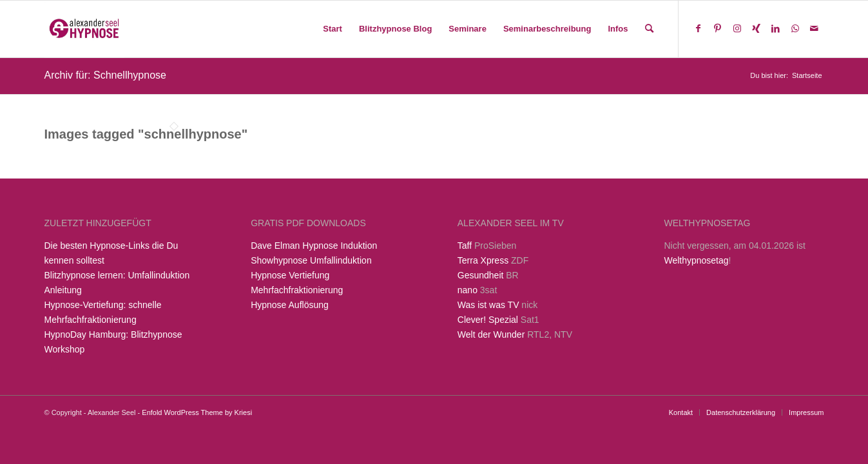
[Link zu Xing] (757, 28)
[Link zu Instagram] (737, 28)
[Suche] (649, 29)
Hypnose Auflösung (290, 305)
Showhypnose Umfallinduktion (311, 260)
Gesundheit (481, 275)
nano (468, 290)
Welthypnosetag (696, 260)
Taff (465, 246)
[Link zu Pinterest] (718, 28)
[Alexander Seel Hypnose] (85, 29)
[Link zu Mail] (815, 28)
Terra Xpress (483, 260)
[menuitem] (333, 29)
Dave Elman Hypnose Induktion (314, 246)
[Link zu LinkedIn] (776, 28)
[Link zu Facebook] (699, 28)
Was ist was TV (488, 305)
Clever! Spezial (488, 320)
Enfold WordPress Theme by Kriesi (197, 412)
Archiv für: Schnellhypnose (105, 75)
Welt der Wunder (491, 334)
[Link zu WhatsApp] (795, 28)
